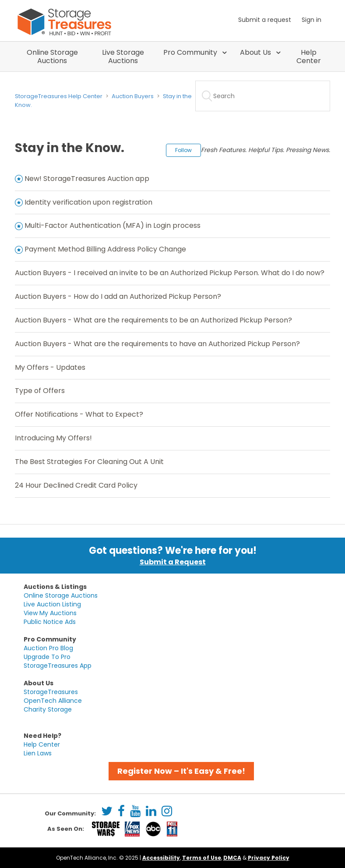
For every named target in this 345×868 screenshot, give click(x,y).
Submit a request (265, 20)
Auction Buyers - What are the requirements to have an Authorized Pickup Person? (157, 344)
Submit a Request (173, 562)
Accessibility (161, 858)
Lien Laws (38, 753)
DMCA (232, 858)
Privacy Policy (269, 858)
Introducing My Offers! (53, 438)
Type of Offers (40, 391)
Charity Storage (48, 709)
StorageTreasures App (58, 666)
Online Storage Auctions (52, 57)
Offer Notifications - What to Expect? (79, 414)
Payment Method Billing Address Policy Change (105, 249)
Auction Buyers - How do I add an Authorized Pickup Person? (118, 296)
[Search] (263, 96)
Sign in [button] (312, 20)
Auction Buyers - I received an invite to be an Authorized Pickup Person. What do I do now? (170, 273)
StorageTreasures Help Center (59, 96)
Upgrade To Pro (47, 657)
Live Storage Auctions (123, 57)
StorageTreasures (51, 692)
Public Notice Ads (50, 622)
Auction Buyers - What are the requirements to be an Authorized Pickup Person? (153, 320)
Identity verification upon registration (88, 202)
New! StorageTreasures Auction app (87, 179)
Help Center (309, 57)
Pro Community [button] (191, 52)
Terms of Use (202, 858)
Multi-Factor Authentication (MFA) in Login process (113, 225)
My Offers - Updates (50, 367)
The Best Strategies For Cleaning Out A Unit (89, 462)
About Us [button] (256, 52)
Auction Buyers (133, 96)
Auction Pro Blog (48, 648)
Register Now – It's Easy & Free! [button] (181, 771)
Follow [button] (183, 150)
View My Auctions (50, 613)
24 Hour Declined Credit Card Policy (76, 485)
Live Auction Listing (52, 604)
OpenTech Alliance (53, 701)
